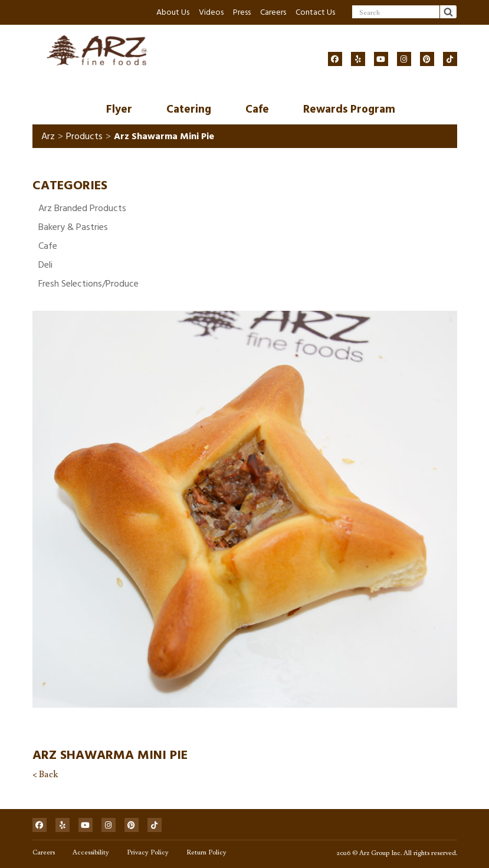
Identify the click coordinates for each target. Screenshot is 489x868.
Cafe (257, 109)
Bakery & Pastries (73, 227)
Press (242, 12)
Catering (189, 109)
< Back (45, 774)
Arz (48, 136)
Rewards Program (349, 109)
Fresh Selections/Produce (88, 284)
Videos (211, 12)
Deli (45, 265)
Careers (273, 12)
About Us (173, 12)
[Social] (335, 59)
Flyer (119, 109)
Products (84, 136)
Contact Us (315, 12)
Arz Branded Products (82, 208)
